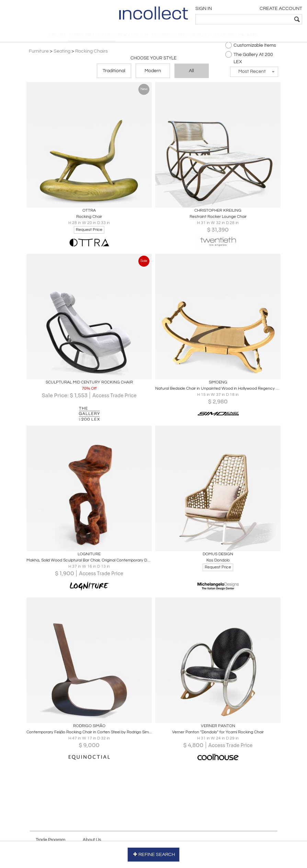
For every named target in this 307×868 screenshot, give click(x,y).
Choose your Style (153, 60)
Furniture (40, 53)
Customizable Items (250, 47)
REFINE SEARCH (154, 854)
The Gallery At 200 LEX (248, 60)
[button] (253, 74)
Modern (153, 73)
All (191, 73)
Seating (63, 53)
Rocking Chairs (93, 53)
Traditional (114, 73)
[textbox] (254, 19)
